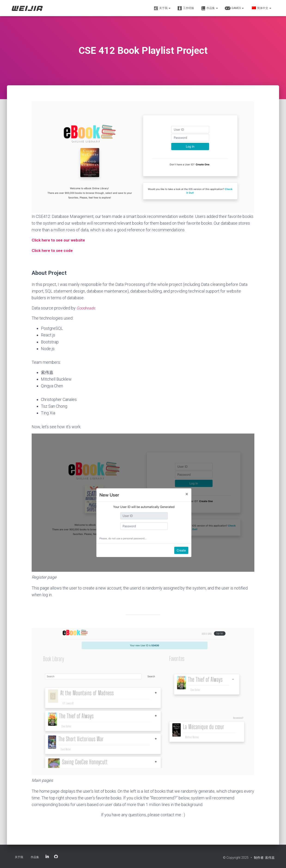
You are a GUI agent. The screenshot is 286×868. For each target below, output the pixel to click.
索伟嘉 (270, 858)
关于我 (162, 8)
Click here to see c (49, 250)
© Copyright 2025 (236, 858)
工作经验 (186, 8)
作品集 (209, 8)
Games (234, 8)
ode (70, 250)
